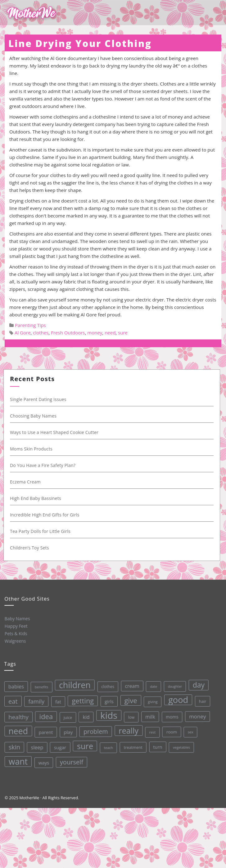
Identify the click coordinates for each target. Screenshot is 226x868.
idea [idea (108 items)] (45, 716)
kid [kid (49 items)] (85, 715)
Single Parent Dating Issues (41, 399)
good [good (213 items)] (177, 697)
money (95, 333)
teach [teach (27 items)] (108, 746)
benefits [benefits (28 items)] (40, 686)
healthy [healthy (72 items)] (18, 716)
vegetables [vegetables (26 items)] (181, 744)
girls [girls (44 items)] (108, 700)
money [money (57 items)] (197, 713)
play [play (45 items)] (68, 731)
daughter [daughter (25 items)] (174, 683)
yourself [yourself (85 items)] (71, 761)
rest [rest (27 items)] (152, 729)
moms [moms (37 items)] (171, 714)
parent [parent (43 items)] (45, 731)
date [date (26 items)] (152, 684)
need (110, 333)
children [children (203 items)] (73, 684)
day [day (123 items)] (197, 681)
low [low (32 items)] (130, 715)
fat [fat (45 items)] (57, 701)
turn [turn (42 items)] (157, 744)
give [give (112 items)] (129, 698)
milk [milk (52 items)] (149, 714)
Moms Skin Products (34, 449)
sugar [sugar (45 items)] (60, 746)
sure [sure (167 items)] (85, 744)
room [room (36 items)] (171, 729)
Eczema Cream (28, 482)
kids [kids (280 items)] (108, 713)
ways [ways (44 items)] (44, 762)
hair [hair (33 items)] (201, 698)
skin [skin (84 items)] (14, 747)
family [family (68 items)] (35, 701)
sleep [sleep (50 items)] (37, 747)
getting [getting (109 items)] (82, 699)
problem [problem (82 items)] (95, 730)
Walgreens (15, 641)
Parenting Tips (30, 325)
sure (123, 333)
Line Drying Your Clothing (80, 43)
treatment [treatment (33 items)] (133, 745)
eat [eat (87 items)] (12, 701)
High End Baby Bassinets (38, 498)
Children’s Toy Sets (32, 548)
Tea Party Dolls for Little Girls (43, 531)
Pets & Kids (16, 633)
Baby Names (17, 618)
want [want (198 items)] (18, 761)
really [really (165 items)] (128, 728)
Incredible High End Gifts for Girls (47, 515)
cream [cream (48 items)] (130, 684)
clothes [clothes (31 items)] (106, 685)
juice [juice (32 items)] (67, 716)
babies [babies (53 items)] (15, 686)
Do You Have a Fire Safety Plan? (45, 465)
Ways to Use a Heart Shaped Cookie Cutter (57, 432)
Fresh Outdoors (68, 333)
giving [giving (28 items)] (151, 699)
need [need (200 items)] (18, 731)
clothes (41, 333)
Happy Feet (16, 626)
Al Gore (23, 333)
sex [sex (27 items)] (190, 728)
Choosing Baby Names (36, 416)
